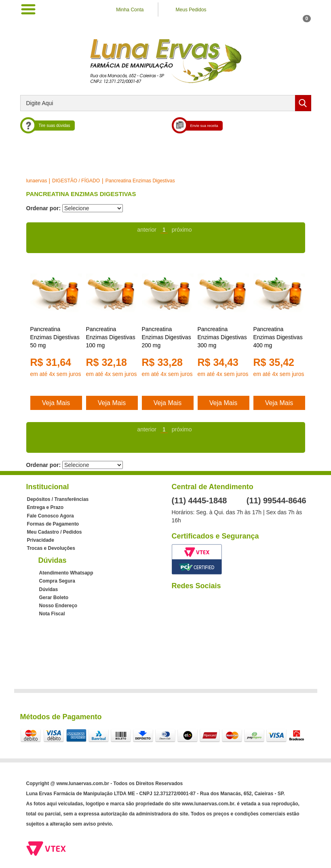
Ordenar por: (44, 208)
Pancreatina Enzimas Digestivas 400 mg (278, 337)
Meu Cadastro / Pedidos (55, 532)
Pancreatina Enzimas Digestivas (140, 181)
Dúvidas (49, 589)
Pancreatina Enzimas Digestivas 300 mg (222, 337)
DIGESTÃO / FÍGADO (76, 181)
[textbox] (166, 103)
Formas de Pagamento (53, 524)
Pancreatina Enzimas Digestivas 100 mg (111, 337)
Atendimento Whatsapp (66, 573)
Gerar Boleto (54, 598)
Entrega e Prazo (45, 507)
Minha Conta (130, 10)
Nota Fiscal (52, 614)
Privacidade (41, 540)
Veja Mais (56, 403)
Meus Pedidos (191, 10)
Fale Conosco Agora (51, 516)
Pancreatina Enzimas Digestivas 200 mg (167, 337)
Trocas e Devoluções (51, 548)
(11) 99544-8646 (276, 501)
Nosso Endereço (58, 606)
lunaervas (37, 181)
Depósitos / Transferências (58, 499)
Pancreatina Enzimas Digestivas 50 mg (55, 337)
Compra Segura (57, 581)
